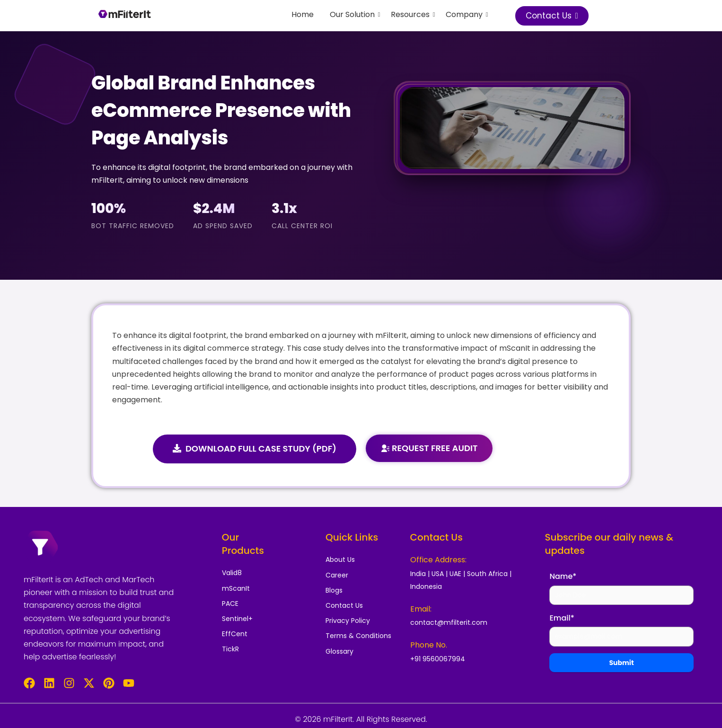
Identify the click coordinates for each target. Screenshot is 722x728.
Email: (421, 609)
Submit (621, 663)
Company (466, 14)
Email (562, 618)
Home (303, 14)
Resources (412, 14)
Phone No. (429, 645)
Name (563, 576)
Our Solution (354, 14)
